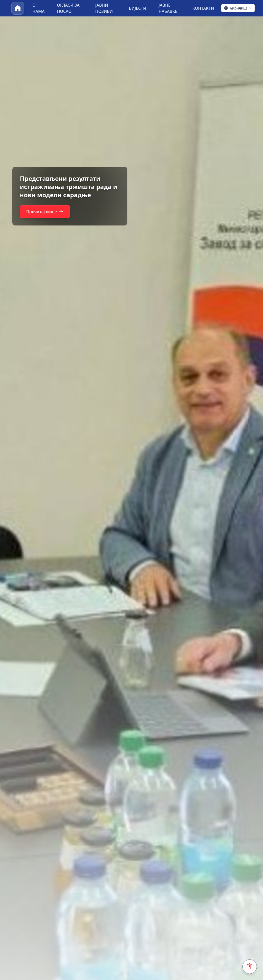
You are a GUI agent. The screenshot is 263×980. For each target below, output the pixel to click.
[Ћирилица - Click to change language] (238, 8)
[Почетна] (18, 8)
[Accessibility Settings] (250, 967)
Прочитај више (46, 212)
